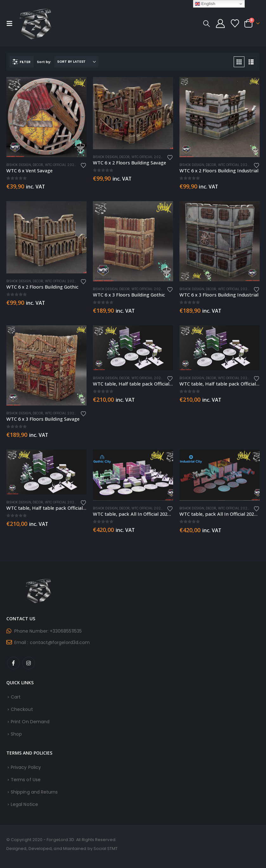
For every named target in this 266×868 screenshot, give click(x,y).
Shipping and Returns (34, 792)
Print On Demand (30, 722)
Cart (16, 697)
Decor (38, 165)
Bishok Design (19, 165)
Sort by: (44, 62)
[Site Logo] (36, 23)
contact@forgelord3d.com (60, 642)
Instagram (29, 663)
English (205, 4)
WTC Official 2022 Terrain (68, 165)
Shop (16, 734)
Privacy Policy (26, 767)
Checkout (22, 709)
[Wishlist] (235, 23)
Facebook (13, 663)
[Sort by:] (76, 62)
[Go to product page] (46, 117)
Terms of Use (26, 780)
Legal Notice (24, 804)
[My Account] (220, 23)
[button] (11, 23)
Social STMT (106, 849)
